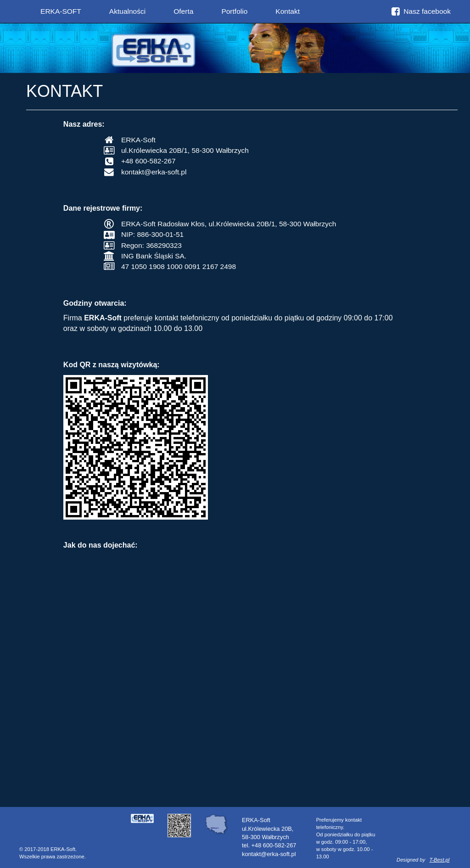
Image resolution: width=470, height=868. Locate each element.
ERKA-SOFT (61, 11)
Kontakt (288, 11)
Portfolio (234, 11)
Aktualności (127, 11)
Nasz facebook (421, 11)
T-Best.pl (440, 860)
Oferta (183, 11)
